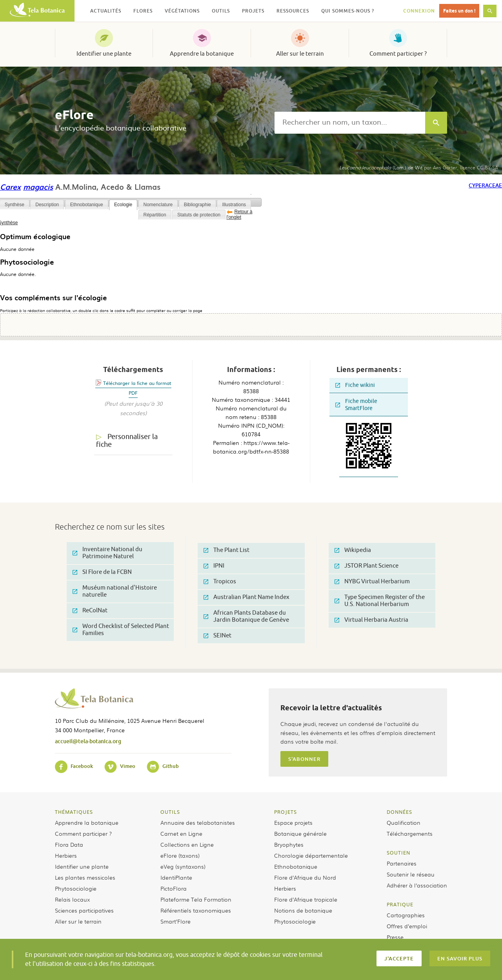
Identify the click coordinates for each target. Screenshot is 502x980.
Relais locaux (72, 899)
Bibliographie (197, 205)
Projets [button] (253, 11)
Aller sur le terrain (300, 54)
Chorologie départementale (311, 855)
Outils (170, 812)
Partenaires (402, 863)
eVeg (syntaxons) (183, 866)
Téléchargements (410, 833)
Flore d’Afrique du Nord (305, 877)
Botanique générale (300, 833)
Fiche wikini (355, 385)
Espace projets (293, 822)
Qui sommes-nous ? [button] (348, 11)
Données (399, 812)
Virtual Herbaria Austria (371, 620)
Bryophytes (289, 844)
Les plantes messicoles (85, 877)
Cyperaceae (485, 185)
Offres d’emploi (407, 926)
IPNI (214, 566)
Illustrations (234, 205)
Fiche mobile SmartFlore (356, 405)
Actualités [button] (106, 11)
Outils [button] (221, 11)
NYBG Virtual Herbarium (372, 582)
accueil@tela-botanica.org (88, 741)
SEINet (217, 636)
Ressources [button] (293, 11)
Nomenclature (158, 205)
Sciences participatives (84, 910)
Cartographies (406, 915)
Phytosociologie (76, 888)
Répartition (155, 215)
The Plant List (226, 550)
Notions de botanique (303, 910)
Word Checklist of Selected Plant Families (121, 630)
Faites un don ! (459, 11)
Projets (286, 812)
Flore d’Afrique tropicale (306, 899)
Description (47, 205)
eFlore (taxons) (180, 855)
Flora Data (69, 844)
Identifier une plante (104, 54)
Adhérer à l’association (417, 885)
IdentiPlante (176, 877)
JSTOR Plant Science (366, 566)
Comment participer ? (398, 54)
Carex (10, 187)
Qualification (404, 822)
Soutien (398, 853)
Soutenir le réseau (411, 874)
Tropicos (220, 582)
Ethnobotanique (87, 205)
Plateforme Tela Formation (196, 899)
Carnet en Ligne (181, 833)
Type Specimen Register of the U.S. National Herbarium (380, 601)
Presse (395, 937)
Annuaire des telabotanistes (198, 822)
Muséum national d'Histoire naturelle (115, 591)
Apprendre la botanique (202, 54)
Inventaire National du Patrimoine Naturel (107, 553)
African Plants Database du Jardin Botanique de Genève (246, 616)
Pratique (400, 904)
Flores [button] (143, 11)
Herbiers (66, 855)
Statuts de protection (199, 215)
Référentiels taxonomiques (196, 910)
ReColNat (90, 611)
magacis (38, 187)
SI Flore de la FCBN (102, 572)
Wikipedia (353, 550)
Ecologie (123, 205)
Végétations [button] (182, 11)
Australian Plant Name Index (246, 597)
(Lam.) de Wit (381, 167)
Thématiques (74, 812)
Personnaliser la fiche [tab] (127, 441)
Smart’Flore (176, 921)
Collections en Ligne (187, 844)
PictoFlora (174, 888)
